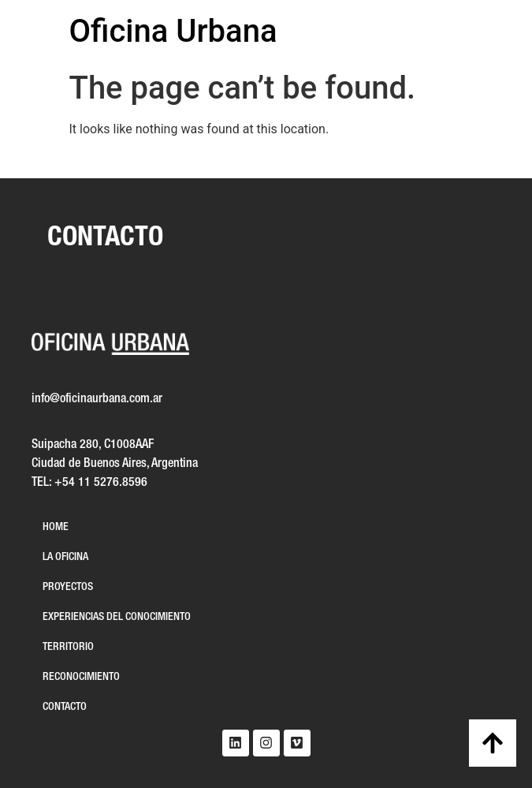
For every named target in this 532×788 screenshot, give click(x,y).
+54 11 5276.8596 (101, 483)
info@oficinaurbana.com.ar (97, 399)
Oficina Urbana (173, 31)
